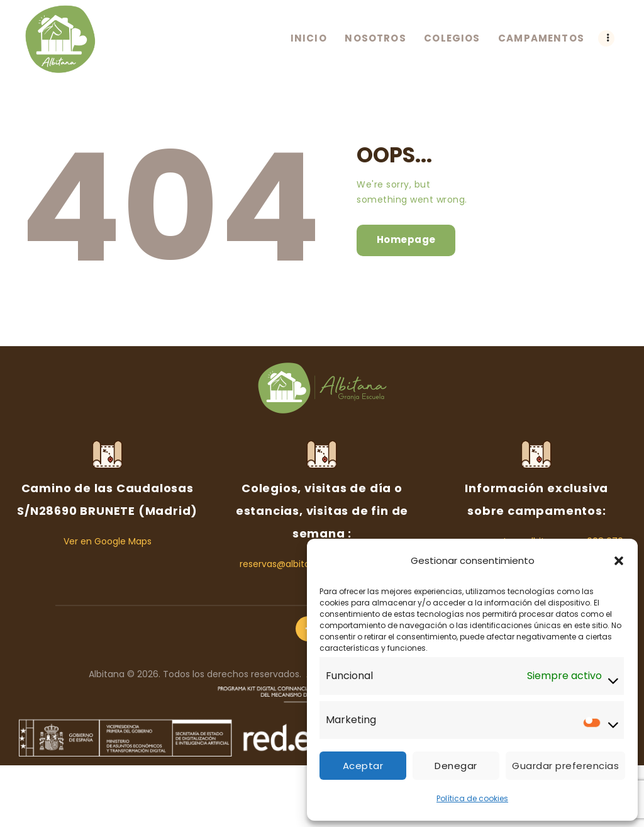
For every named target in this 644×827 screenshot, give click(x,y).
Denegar (456, 766)
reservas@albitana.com (292, 564)
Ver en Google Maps (108, 541)
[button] (619, 561)
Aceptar (363, 766)
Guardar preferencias (565, 766)
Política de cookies (472, 798)
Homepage (406, 239)
